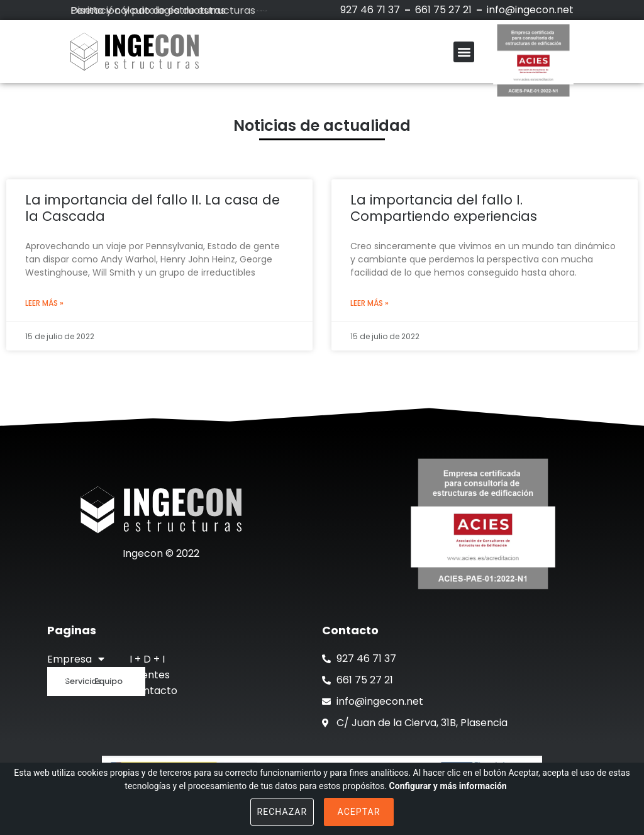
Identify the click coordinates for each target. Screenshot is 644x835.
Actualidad (74, 691)
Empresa (76, 659)
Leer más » (44, 303)
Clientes (150, 675)
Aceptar (359, 812)
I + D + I (147, 659)
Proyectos (73, 675)
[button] (464, 52)
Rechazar (282, 812)
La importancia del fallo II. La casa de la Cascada (153, 208)
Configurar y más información (448, 786)
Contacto (153, 691)
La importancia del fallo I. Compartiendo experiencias (444, 208)
